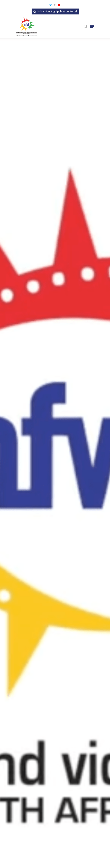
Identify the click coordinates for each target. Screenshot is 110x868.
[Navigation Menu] (92, 26)
